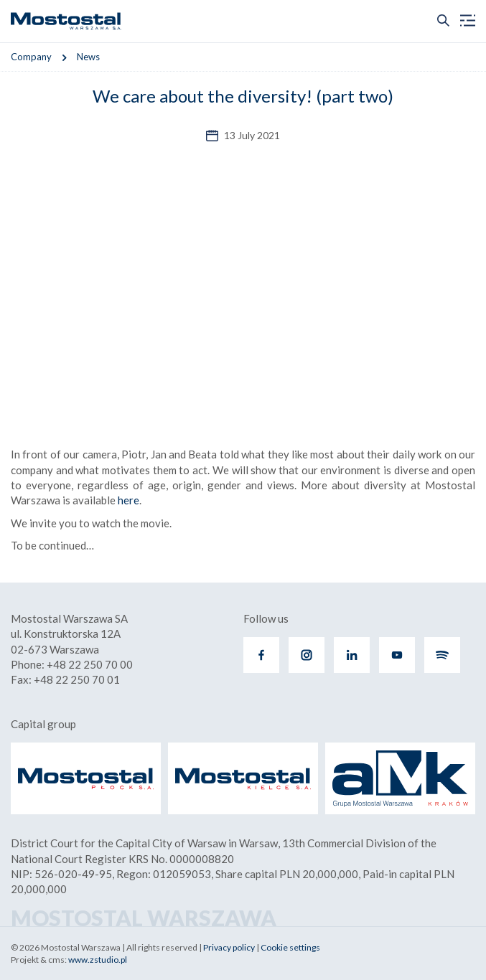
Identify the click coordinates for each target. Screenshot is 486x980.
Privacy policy (229, 947)
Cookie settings (290, 947)
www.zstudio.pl (98, 960)
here (128, 500)
